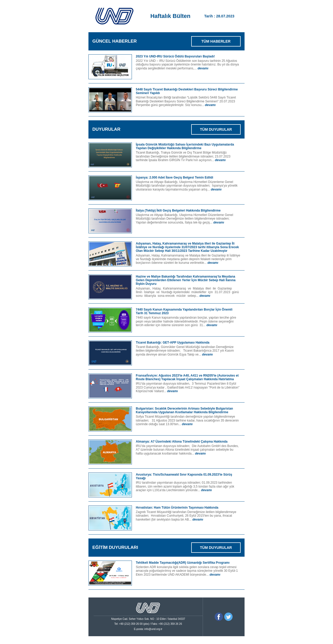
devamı (203, 68)
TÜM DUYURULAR (216, 129)
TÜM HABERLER (216, 41)
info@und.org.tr (153, 629)
